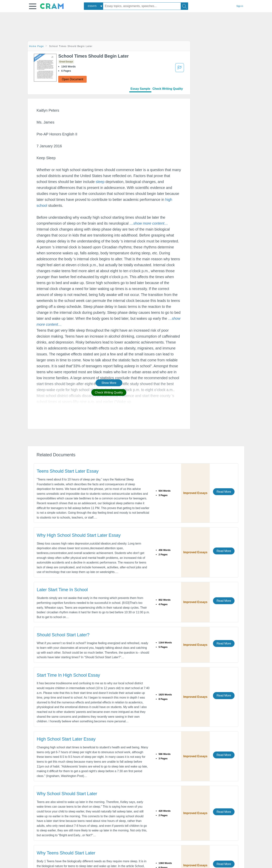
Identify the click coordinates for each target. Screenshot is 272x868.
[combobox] (94, 6)
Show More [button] (109, 383)
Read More (224, 492)
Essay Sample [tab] (140, 89)
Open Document (72, 79)
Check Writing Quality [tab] (168, 89)
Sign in (240, 6)
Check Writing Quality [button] (109, 392)
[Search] (184, 6)
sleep (100, 182)
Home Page (37, 46)
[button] (33, 6)
